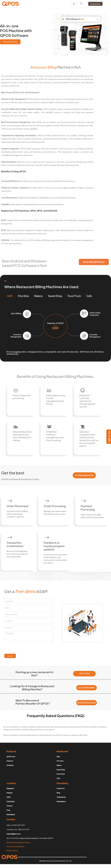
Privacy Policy (12, 853)
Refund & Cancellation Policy (18, 845)
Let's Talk (84, 674)
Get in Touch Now (86, 704)
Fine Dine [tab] (23, 296)
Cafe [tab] (89, 296)
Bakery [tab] (38, 296)
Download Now (84, 476)
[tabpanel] (55, 329)
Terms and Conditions (15, 849)
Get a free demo (87, 689)
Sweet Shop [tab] (55, 296)
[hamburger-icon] (74, 4)
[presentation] (21, 649)
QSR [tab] (10, 296)
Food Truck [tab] (74, 296)
